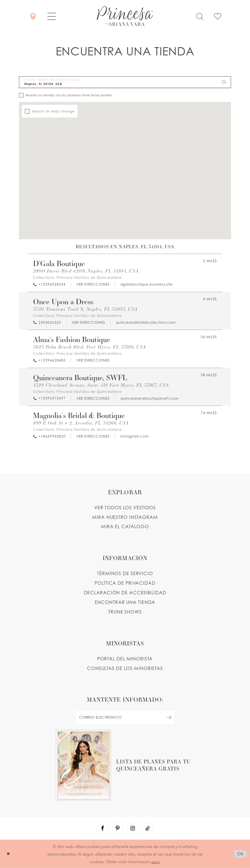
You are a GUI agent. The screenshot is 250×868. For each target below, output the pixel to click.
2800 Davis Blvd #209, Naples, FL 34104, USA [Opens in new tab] (86, 271)
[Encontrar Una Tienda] (33, 16)
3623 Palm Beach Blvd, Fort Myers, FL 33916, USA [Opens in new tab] (90, 347)
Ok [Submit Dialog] (241, 854)
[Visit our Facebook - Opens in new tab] (103, 828)
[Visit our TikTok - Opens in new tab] (148, 828)
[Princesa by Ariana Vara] (125, 16)
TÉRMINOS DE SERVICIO (125, 573)
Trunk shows (125, 612)
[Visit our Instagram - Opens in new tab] (133, 828)
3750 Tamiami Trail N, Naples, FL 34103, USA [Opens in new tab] (85, 309)
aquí (155, 861)
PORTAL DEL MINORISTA (125, 659)
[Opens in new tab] (93, 285)
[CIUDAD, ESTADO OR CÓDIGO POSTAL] (125, 82)
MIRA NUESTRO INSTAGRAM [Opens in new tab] (125, 517)
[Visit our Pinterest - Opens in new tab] (118, 828)
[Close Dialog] (8, 854)
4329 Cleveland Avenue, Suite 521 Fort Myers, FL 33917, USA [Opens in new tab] (101, 385)
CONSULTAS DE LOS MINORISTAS (125, 668)
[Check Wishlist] (218, 16)
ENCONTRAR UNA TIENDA (125, 602)
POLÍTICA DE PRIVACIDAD (125, 583)
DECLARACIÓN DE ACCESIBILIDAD (125, 593)
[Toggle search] (200, 16)
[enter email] (125, 717)
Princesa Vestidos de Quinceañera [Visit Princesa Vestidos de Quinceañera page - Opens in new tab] (89, 278)
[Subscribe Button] (169, 717)
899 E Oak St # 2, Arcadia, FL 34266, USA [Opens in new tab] (81, 423)
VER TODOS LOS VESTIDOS (125, 508)
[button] (52, 16)
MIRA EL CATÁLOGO (125, 527)
